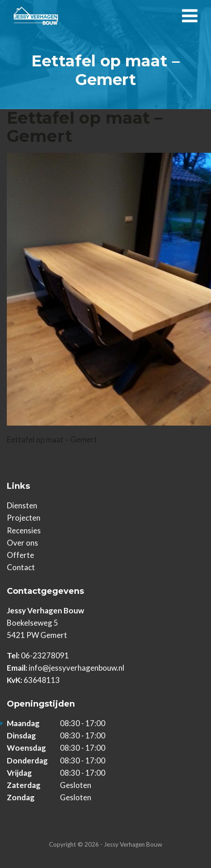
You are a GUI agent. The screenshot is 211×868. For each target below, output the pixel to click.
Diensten (22, 505)
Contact (21, 567)
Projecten (24, 518)
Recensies (24, 530)
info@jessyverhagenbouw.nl (76, 668)
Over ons (22, 543)
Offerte (20, 555)
